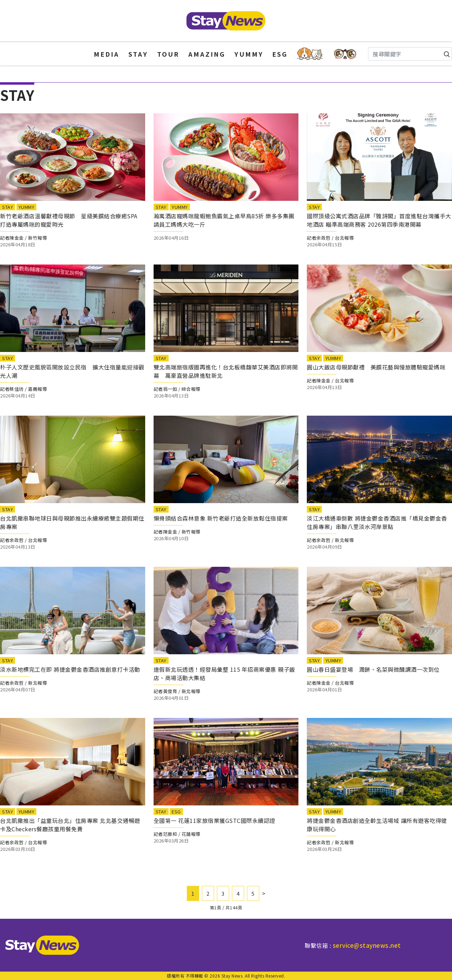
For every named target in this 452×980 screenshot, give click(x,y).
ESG (280, 54)
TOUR (168, 54)
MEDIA (107, 54)
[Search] (410, 54)
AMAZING (207, 54)
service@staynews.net (367, 945)
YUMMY (249, 54)
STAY (138, 54)
